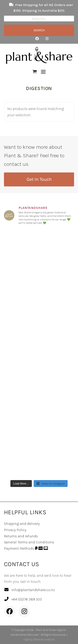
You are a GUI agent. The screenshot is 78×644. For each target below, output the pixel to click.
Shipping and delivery (22, 524)
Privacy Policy (15, 530)
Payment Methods (26, 548)
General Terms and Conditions (29, 542)
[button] (35, 72)
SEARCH (39, 30)
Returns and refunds (21, 536)
